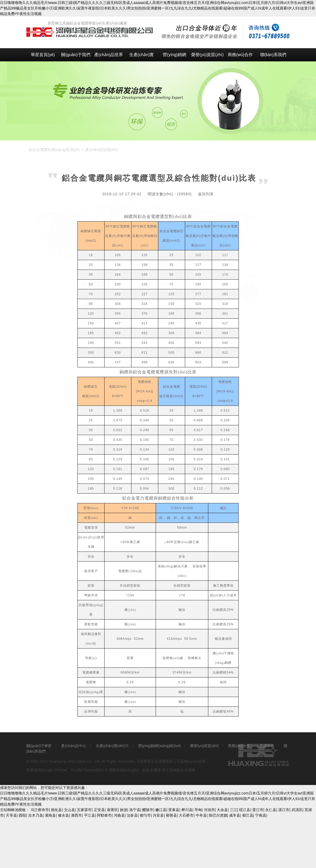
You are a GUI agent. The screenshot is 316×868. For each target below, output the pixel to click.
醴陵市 (148, 810)
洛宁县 (135, 810)
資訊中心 (267, 746)
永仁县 (271, 810)
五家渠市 (84, 810)
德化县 (56, 810)
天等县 (11, 815)
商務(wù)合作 (240, 55)
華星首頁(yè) (43, 55)
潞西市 (76, 815)
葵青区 (112, 810)
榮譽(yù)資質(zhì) (208, 55)
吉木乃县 (36, 815)
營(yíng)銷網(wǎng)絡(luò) (174, 57)
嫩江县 (161, 810)
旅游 (124, 810)
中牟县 (201, 815)
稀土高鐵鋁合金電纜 (179, 770)
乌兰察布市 (40, 810)
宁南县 (261, 815)
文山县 (70, 810)
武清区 (297, 810)
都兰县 (248, 815)
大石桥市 (186, 815)
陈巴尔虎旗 (218, 815)
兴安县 (158, 815)
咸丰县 (235, 815)
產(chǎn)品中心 (74, 746)
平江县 (90, 815)
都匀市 (145, 815)
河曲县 (119, 815)
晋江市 (258, 810)
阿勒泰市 (104, 815)
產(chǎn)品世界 (109, 55)
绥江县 (245, 810)
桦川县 (187, 810)
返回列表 (206, 194)
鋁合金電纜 (152, 770)
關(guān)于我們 (76, 55)
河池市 (209, 810)
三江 (234, 810)
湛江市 (284, 810)
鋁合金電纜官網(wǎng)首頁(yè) (54, 150)
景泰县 (174, 810)
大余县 (222, 810)
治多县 (132, 815)
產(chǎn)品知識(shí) (101, 150)
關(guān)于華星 (39, 746)
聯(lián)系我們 (273, 55)
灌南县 (50, 815)
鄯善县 (171, 815)
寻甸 (198, 810)
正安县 (99, 810)
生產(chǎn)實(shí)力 (142, 57)
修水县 (63, 815)
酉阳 (22, 815)
